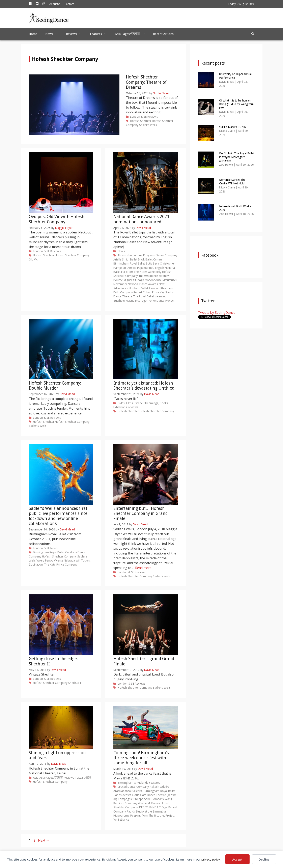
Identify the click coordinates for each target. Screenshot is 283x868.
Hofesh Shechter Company (72, 255)
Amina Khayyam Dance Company (156, 255)
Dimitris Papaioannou (140, 268)
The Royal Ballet (144, 296)
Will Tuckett (83, 560)
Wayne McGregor (137, 301)
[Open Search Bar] (253, 34)
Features (101, 34)
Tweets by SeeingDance (217, 312)
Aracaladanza (122, 791)
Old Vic (33, 259)
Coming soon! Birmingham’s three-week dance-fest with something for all (141, 758)
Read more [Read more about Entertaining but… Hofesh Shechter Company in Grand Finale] (143, 568)
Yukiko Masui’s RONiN (233, 127)
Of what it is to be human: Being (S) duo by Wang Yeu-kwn (236, 104)
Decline (264, 859)
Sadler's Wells (148, 125)
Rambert (154, 288)
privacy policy (211, 859)
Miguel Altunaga (134, 280)
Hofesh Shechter (141, 121)
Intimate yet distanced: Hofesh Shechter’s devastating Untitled (144, 386)
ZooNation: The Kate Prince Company (53, 564)
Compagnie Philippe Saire (134, 799)
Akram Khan (125, 255)
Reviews (76, 34)
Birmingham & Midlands (133, 783)
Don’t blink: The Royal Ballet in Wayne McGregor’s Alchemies (237, 157)
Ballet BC (137, 791)
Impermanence (148, 276)
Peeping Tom (139, 815)
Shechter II (75, 683)
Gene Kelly (155, 272)
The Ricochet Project (161, 815)
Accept (237, 859)
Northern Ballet (138, 288)
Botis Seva (152, 263)
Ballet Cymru (154, 259)
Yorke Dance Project (161, 301)
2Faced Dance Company (133, 787)
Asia (36, 778)
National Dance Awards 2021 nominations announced (141, 219)
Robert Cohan (142, 292)
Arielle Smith (121, 259)
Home (33, 34)
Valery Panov (45, 560)
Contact (69, 4)
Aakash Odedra (160, 787)
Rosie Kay (158, 292)
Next (44, 840)
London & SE (138, 117)
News (54, 34)
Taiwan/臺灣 (83, 778)
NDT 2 (157, 807)
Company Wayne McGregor (142, 803)
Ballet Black (137, 259)
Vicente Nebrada (64, 560)
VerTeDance (121, 819)
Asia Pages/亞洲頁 (132, 34)
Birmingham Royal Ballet (129, 263)
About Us (55, 4)
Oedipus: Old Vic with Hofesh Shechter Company (57, 219)
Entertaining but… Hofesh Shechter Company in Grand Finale (141, 513)
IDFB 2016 (145, 807)
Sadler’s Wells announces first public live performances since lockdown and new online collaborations (58, 516)
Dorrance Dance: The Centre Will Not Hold (232, 182)
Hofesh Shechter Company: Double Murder (55, 386)
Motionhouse (153, 280)
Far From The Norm (134, 272)
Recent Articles (163, 34)
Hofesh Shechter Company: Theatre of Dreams (146, 82)
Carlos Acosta (122, 795)
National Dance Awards (143, 284)
